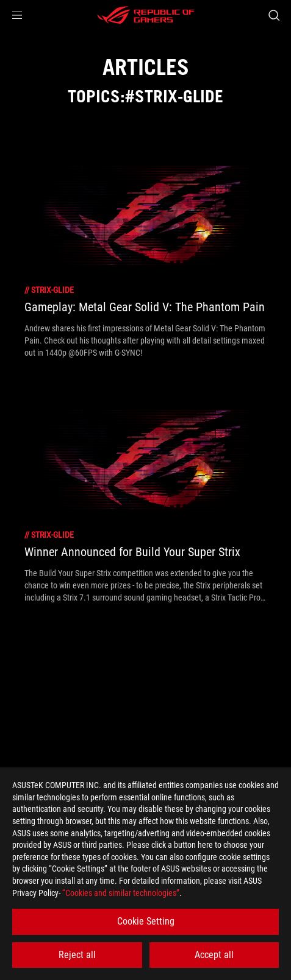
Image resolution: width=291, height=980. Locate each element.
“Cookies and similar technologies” (121, 893)
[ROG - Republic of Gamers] (146, 15)
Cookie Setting (146, 921)
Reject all (77, 955)
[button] (17, 15)
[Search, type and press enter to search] (274, 15)
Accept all (214, 955)
